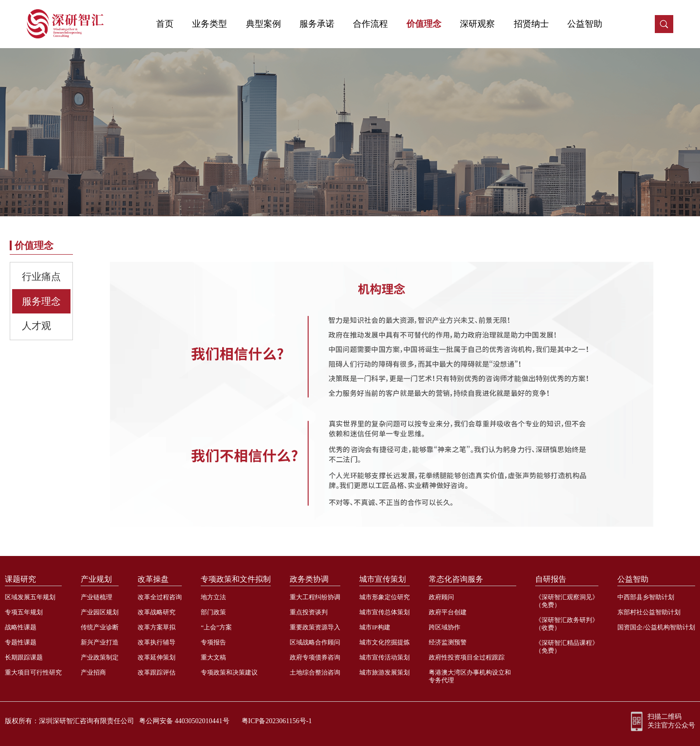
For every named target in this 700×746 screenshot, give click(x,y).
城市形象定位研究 (385, 597)
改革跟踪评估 (157, 672)
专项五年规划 (24, 612)
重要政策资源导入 (315, 627)
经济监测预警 (448, 642)
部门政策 (213, 612)
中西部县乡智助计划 (646, 597)
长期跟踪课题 (24, 657)
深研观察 (477, 24)
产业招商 (93, 672)
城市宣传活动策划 (385, 657)
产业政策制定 (100, 657)
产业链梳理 (96, 597)
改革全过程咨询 (160, 597)
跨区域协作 (445, 627)
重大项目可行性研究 (33, 672)
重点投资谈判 (309, 612)
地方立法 (213, 597)
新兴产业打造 (100, 642)
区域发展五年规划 (30, 597)
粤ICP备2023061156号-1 (277, 721)
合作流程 (370, 24)
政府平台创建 (448, 612)
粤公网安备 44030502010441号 (184, 721)
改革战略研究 (157, 612)
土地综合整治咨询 (315, 672)
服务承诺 (317, 24)
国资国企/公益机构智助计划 (656, 627)
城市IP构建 (375, 627)
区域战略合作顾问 (315, 642)
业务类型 (210, 24)
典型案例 (263, 24)
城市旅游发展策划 (385, 672)
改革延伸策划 (157, 657)
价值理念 (424, 24)
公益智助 (585, 24)
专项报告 (213, 642)
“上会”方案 (216, 627)
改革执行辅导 (157, 642)
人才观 (36, 326)
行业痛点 (41, 277)
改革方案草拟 (157, 627)
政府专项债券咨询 (315, 657)
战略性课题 (21, 627)
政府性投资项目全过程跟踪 (467, 657)
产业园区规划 (100, 612)
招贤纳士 (531, 24)
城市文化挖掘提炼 (385, 642)
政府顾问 (441, 597)
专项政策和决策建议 (229, 672)
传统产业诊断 (100, 627)
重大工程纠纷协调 (315, 597)
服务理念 (41, 301)
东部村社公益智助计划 (649, 612)
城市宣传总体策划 (385, 612)
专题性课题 (21, 642)
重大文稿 (213, 657)
